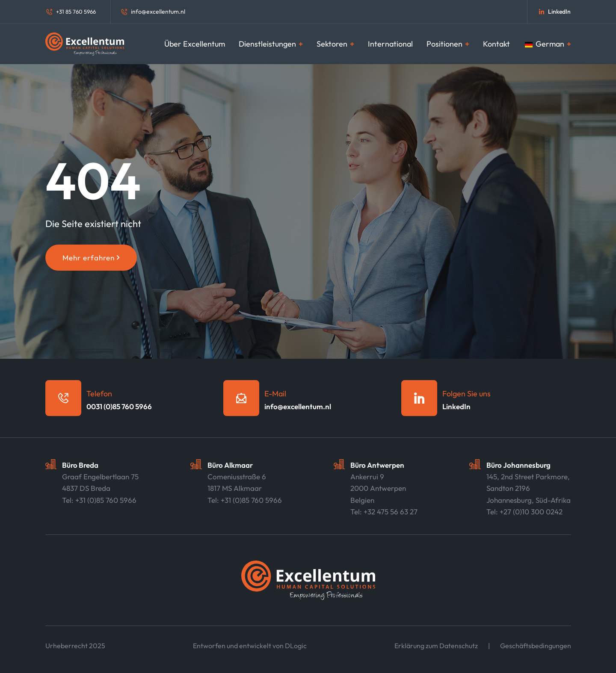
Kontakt (496, 44)
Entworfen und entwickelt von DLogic (250, 646)
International (390, 44)
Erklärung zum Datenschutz (436, 646)
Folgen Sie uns (466, 394)
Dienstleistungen (271, 44)
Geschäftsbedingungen (536, 646)
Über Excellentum (195, 44)
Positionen (448, 44)
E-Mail (275, 394)
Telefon (99, 394)
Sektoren (335, 44)
